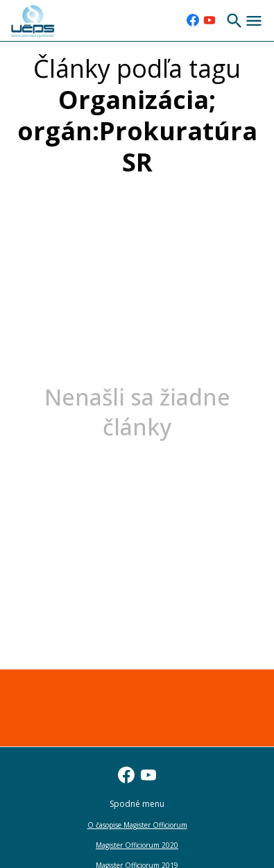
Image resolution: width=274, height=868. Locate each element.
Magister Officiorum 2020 (137, 845)
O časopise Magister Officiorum (137, 825)
